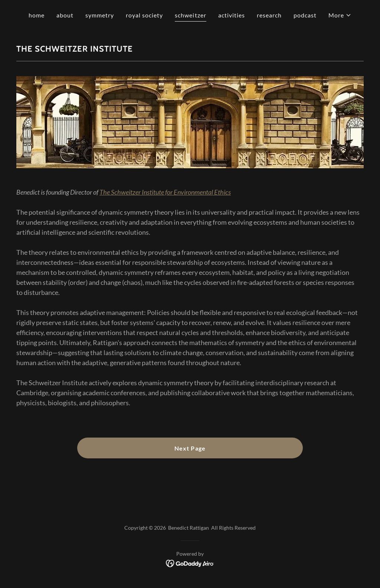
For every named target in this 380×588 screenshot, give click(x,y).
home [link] (37, 15)
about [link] (65, 15)
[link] (190, 563)
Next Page (190, 448)
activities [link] (232, 15)
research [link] (269, 15)
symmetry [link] (100, 15)
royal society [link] (144, 15)
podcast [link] (305, 15)
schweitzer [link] (190, 15)
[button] (340, 15)
